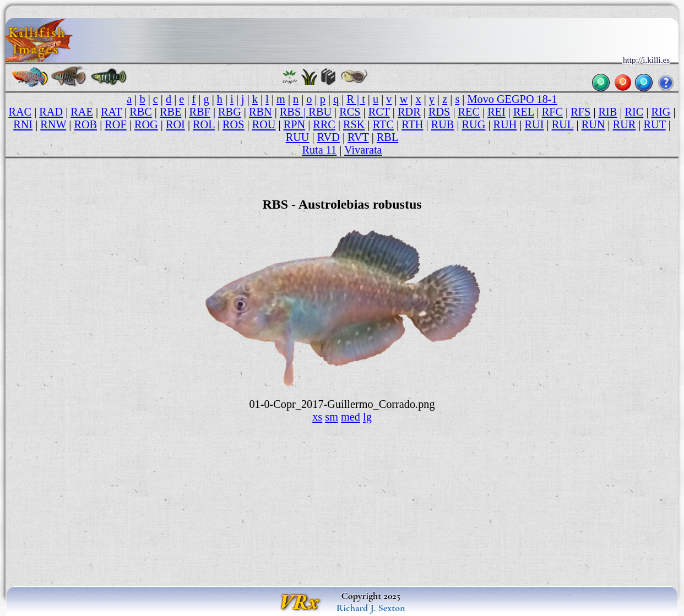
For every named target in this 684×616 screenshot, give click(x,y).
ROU (264, 124)
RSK (354, 124)
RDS (439, 112)
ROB (85, 124)
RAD (51, 112)
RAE (82, 112)
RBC (141, 112)
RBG (230, 112)
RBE (170, 112)
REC (469, 112)
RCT (379, 112)
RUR (625, 124)
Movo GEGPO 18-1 (512, 99)
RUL (563, 124)
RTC (383, 124)
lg (367, 417)
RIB (608, 112)
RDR (409, 112)
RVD (329, 137)
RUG (474, 124)
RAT (111, 112)
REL (524, 112)
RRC (324, 124)
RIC (634, 112)
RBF (200, 112)
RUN (593, 124)
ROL (204, 124)
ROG (146, 124)
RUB (443, 124)
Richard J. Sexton (371, 608)
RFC (552, 112)
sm (332, 417)
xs (317, 417)
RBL (387, 137)
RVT (358, 137)
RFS (580, 112)
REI (496, 112)
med (351, 417)
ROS (233, 124)
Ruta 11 (319, 150)
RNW (53, 124)
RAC (20, 112)
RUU (298, 137)
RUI (534, 124)
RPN (294, 124)
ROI (175, 124)
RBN (260, 112)
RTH (412, 124)
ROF (115, 124)
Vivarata (363, 150)
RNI (23, 124)
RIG (661, 112)
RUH (505, 124)
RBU (320, 112)
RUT (655, 124)
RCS (350, 112)
